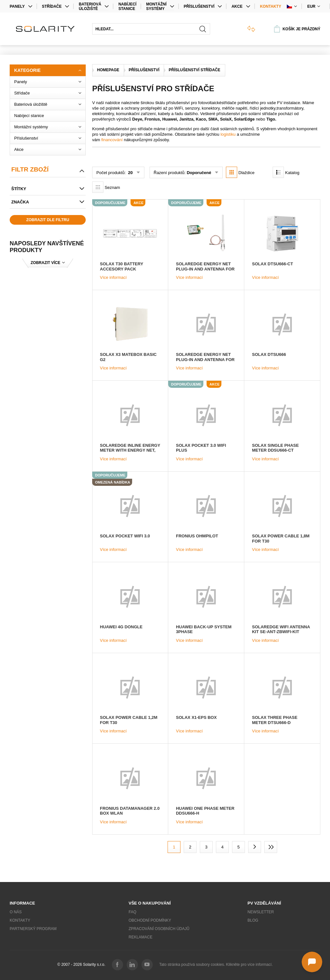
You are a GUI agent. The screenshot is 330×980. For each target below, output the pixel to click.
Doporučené (199, 173)
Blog (253, 920)
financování (112, 140)
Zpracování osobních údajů (159, 929)
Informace (22, 903)
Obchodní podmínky (150, 920)
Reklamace (141, 937)
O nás (16, 912)
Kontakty (271, 6)
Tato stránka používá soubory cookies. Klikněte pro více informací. (216, 965)
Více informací (113, 277)
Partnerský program (33, 929)
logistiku (228, 134)
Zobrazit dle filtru (48, 220)
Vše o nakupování (150, 903)
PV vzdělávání (264, 903)
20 (130, 173)
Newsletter (261, 912)
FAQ (132, 912)
